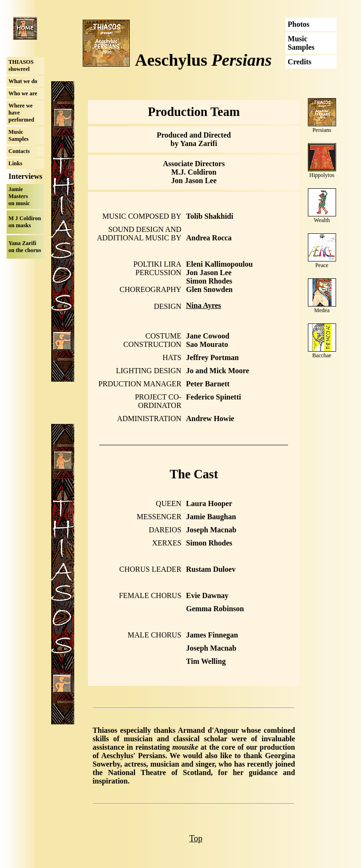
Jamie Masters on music (19, 196)
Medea (322, 310)
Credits (299, 62)
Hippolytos (322, 175)
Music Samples (19, 135)
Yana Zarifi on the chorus (25, 247)
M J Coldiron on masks (25, 222)
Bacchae (322, 355)
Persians (322, 130)
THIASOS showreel (21, 65)
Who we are (23, 93)
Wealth (322, 220)
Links (15, 163)
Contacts (19, 151)
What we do (23, 81)
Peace (322, 265)
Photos (298, 24)
